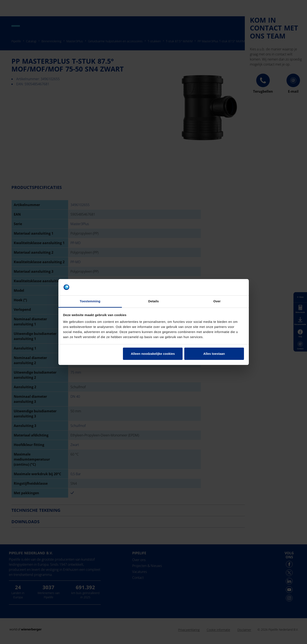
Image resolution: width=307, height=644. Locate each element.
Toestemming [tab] (90, 301)
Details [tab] (154, 301)
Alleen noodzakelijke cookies (153, 354)
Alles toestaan (214, 354)
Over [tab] (217, 301)
